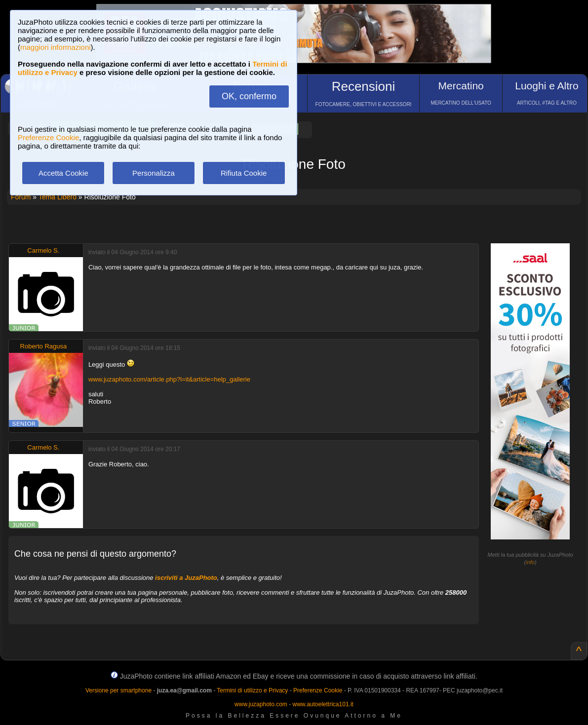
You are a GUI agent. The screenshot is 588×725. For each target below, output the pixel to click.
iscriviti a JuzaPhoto (186, 578)
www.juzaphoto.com (261, 704)
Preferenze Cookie (48, 137)
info (530, 562)
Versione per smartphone (118, 690)
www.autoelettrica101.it (323, 704)
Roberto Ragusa (44, 346)
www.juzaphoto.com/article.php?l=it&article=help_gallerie (169, 379)
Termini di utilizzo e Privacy (252, 690)
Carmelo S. (43, 250)
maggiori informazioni (56, 47)
